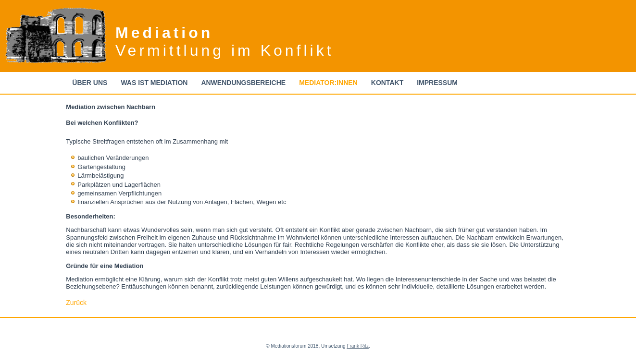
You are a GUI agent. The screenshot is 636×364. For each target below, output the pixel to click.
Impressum (437, 83)
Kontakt (387, 83)
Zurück (76, 303)
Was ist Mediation (154, 83)
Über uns (90, 83)
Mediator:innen (328, 83)
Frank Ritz (358, 346)
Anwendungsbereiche (243, 83)
